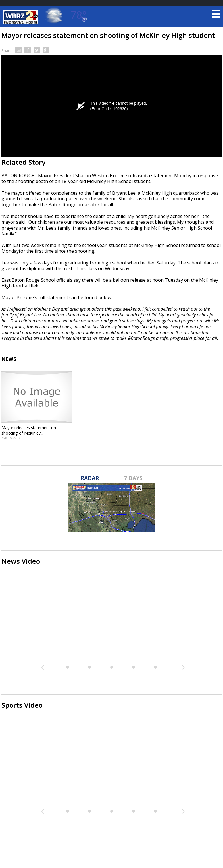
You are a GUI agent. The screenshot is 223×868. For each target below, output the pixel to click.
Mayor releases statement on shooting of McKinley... (29, 430)
